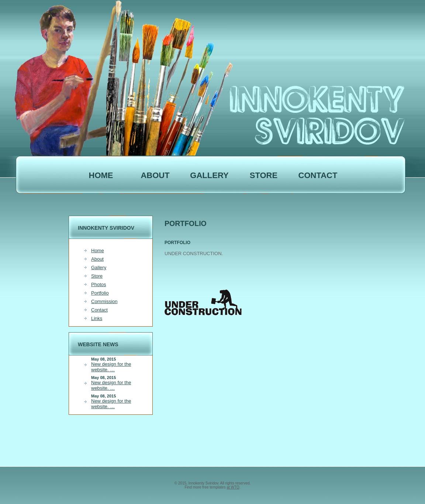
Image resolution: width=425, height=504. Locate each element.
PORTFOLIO (177, 243)
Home (101, 175)
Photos (99, 284)
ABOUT (155, 175)
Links (97, 318)
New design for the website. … (111, 367)
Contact (318, 175)
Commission (104, 301)
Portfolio (100, 293)
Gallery (209, 175)
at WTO (233, 487)
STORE (264, 175)
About (97, 259)
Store (97, 276)
